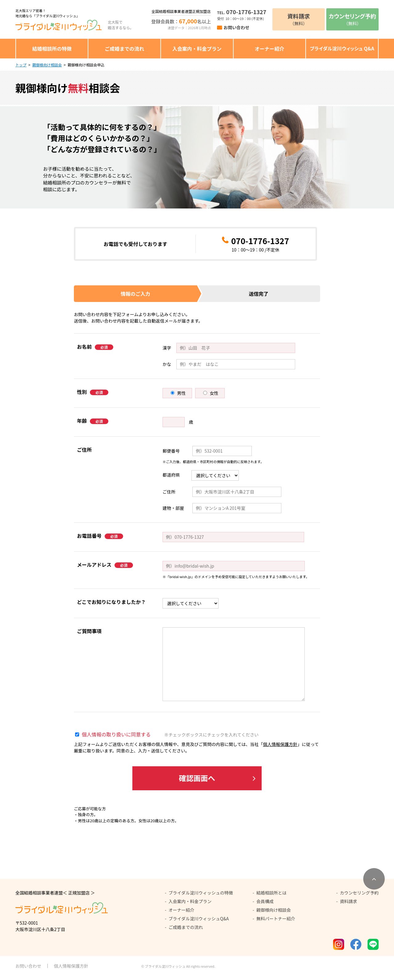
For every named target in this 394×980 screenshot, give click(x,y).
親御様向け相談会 (47, 65)
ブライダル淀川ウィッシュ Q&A (342, 48)
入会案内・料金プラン (197, 49)
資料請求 (348, 905)
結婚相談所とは (271, 896)
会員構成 (265, 905)
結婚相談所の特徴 (52, 49)
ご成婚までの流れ (124, 49)
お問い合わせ (236, 27)
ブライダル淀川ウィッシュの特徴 (201, 896)
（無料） (299, 19)
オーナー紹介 (269, 49)
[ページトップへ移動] (374, 882)
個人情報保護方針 (280, 744)
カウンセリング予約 (359, 896)
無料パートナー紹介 (276, 922)
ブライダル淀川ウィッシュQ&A (199, 922)
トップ (21, 65)
